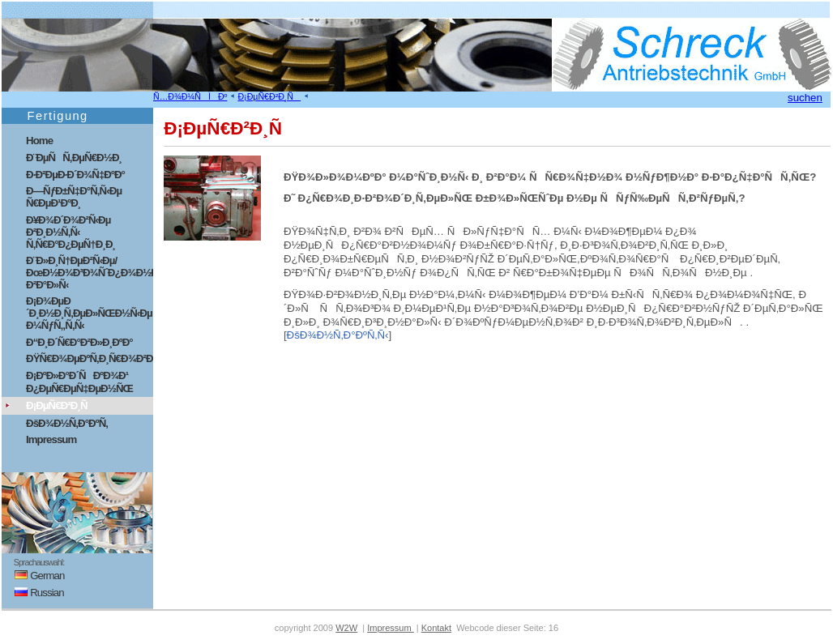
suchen (805, 98)
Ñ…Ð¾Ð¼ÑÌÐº (190, 96)
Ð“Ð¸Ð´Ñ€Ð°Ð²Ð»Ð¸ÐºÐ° (79, 342)
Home (39, 141)
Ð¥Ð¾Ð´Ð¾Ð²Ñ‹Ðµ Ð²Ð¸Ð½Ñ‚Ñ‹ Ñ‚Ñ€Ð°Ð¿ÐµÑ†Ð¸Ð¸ (70, 232)
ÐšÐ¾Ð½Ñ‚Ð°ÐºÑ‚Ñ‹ (338, 335)
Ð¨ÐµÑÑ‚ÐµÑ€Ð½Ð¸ (74, 158)
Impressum (51, 439)
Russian (34, 593)
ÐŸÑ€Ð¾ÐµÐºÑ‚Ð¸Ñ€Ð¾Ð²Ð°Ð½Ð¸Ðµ (90, 358)
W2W (346, 628)
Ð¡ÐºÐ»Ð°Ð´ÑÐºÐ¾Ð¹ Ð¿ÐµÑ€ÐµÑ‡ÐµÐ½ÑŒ (79, 382)
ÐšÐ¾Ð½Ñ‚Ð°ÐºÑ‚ (67, 423)
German (34, 576)
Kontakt (436, 628)
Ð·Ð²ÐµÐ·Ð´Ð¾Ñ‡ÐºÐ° (75, 175)
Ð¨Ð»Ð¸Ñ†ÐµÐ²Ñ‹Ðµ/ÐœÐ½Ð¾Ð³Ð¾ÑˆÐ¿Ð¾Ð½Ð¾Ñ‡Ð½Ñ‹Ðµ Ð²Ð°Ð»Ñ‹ (90, 273)
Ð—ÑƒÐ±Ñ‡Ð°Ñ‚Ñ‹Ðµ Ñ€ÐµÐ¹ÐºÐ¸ (74, 197)
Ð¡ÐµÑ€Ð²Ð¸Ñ (269, 96)
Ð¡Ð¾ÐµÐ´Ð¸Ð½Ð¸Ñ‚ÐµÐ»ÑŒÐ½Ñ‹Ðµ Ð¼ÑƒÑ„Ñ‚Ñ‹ (89, 313)
